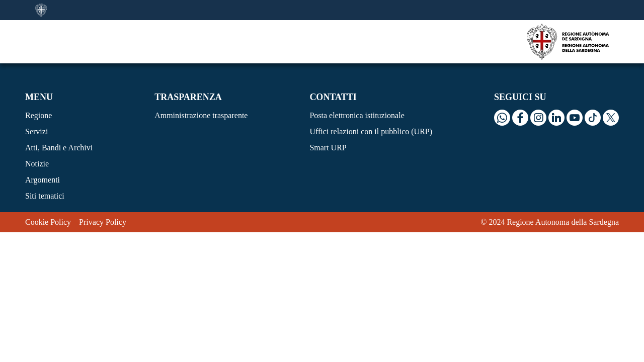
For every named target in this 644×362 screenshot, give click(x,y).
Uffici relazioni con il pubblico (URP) (371, 131)
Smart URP (328, 148)
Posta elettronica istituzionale (357, 115)
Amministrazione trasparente (201, 115)
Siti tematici (45, 196)
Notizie (37, 164)
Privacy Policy (103, 222)
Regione (38, 115)
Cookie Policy (48, 222)
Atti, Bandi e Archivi (59, 148)
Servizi (36, 131)
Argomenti (43, 180)
